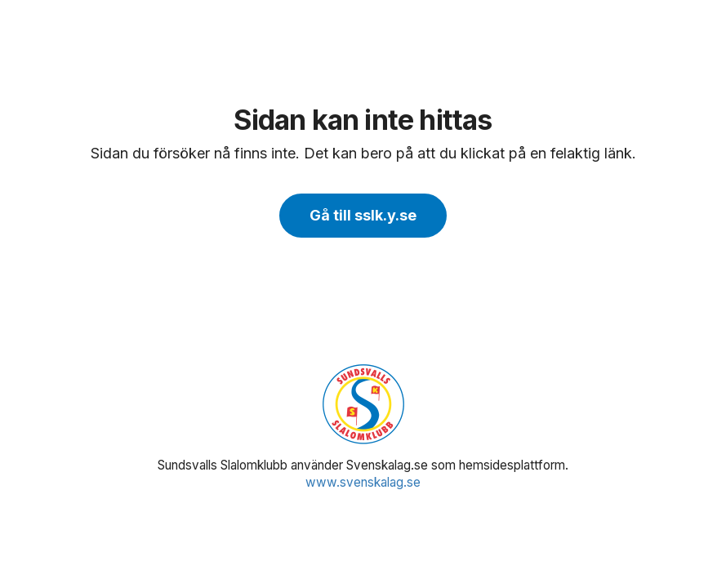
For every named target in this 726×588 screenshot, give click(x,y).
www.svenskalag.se (363, 482)
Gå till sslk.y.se (363, 215)
